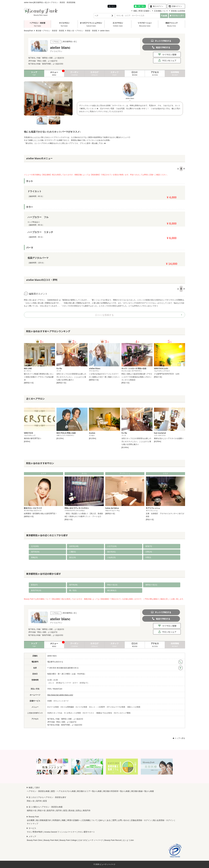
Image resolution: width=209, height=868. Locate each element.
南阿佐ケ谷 (32, 811)
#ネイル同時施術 (67, 707)
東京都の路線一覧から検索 (143, 791)
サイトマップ (33, 824)
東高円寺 (87, 811)
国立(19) (72, 557)
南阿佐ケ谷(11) (151, 585)
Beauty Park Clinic (35, 840)
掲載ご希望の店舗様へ (142, 11)
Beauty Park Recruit (113, 840)
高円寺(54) (35, 552)
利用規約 (56, 820)
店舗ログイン (177, 6)
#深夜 (50, 701)
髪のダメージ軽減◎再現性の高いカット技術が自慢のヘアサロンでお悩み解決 (39, 377)
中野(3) (148, 557)
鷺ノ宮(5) (73, 590)
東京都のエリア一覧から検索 (89, 791)
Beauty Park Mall (51, 840)
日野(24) (149, 552)
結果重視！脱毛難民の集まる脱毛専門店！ (40, 514)
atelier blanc (52, 656)
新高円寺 (51, 811)
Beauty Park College (68, 840)
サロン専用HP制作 (35, 832)
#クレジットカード (61, 701)
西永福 (71, 811)
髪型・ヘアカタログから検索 (63, 791)
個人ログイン (158, 6)
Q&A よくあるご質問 (107, 820)
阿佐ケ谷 (42, 811)
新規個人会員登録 (178, 11)
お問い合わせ (124, 820)
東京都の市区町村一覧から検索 (116, 791)
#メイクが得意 (81, 707)
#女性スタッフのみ (55, 713)
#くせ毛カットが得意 (72, 713)
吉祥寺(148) (74, 546)
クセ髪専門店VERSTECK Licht (167, 374)
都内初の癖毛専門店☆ (33, 438)
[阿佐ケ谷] (125, 383)
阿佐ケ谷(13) (112, 585)
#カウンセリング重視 (122, 713)
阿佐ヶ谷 (31, 801)
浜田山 (79, 811)
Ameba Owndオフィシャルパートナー (60, 832)
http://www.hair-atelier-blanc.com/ (60, 695)
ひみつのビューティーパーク (91, 840)
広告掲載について (161, 11)
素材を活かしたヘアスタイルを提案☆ (169, 438)
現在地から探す (177, 16)
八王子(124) (112, 546)
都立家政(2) (112, 590)
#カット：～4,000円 (97, 707)
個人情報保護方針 (44, 820)
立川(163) (35, 546)
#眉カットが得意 (134, 707)
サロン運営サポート (86, 832)
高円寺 (39, 801)
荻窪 (45, 801)
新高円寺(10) (36, 590)
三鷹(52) (72, 552)
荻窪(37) (34, 585)
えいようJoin (128, 840)
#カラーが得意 (53, 707)
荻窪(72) (149, 546)
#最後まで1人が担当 (104, 713)
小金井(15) (111, 557)
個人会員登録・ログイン (163, 820)
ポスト (112, 6)
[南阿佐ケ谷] (29, 383)
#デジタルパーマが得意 (116, 707)
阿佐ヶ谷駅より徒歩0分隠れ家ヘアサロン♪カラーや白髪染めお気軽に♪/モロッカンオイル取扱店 (137, 377)
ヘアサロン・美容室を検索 (38, 791)
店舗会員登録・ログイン (141, 820)
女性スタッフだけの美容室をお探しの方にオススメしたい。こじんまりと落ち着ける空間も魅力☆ (71, 377)
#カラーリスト (88, 713)
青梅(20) (34, 557)
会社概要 (31, 820)
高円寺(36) (73, 585)
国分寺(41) (111, 552)
